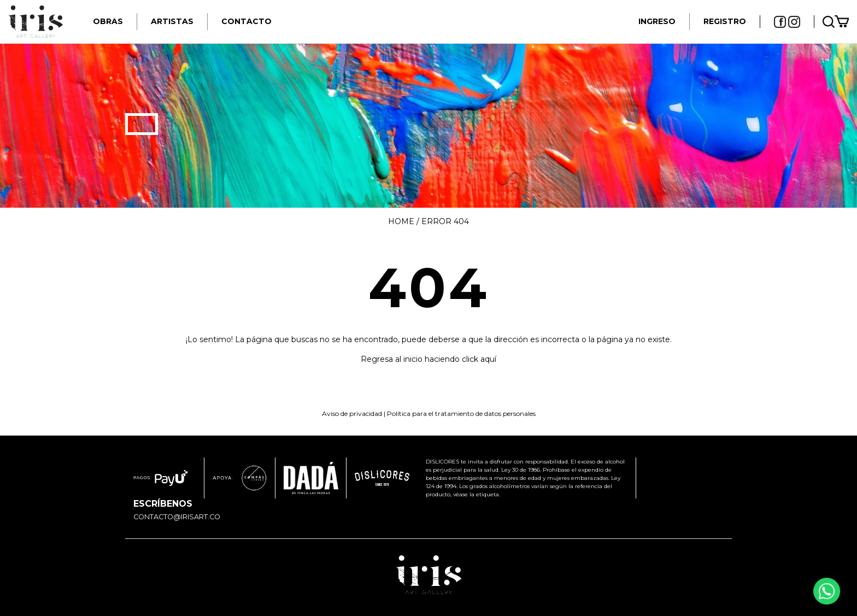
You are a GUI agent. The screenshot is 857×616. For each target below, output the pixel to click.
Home (401, 221)
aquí (488, 359)
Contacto (246, 21)
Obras (108, 21)
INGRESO (657, 21)
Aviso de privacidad (352, 413)
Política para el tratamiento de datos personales (461, 413)
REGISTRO (725, 21)
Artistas (172, 21)
